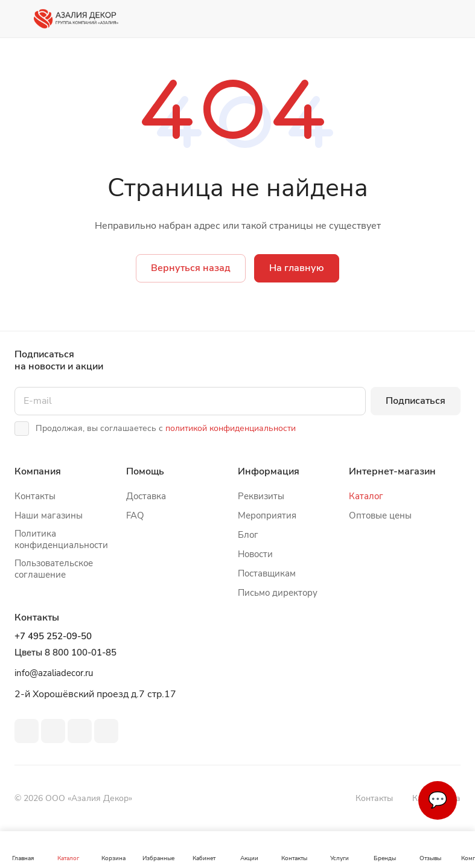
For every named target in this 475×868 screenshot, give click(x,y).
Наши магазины (49, 515)
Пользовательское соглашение (54, 569)
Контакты (35, 496)
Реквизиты (261, 496)
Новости (255, 554)
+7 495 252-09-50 (53, 637)
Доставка (146, 496)
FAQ (135, 515)
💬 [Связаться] (438, 800)
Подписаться (416, 401)
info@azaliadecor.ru (54, 673)
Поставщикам (267, 573)
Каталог (366, 496)
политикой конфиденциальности (231, 428)
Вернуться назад (191, 268)
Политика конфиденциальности (61, 539)
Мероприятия (267, 515)
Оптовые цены (380, 515)
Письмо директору (278, 593)
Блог (248, 535)
